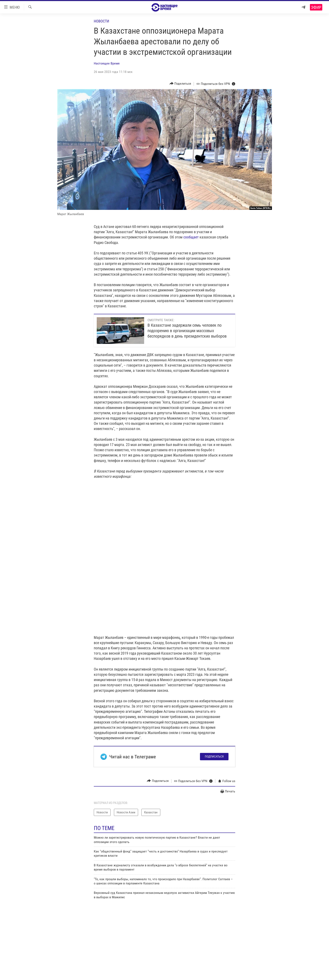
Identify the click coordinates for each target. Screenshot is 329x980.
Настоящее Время (107, 63)
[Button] (180, 84)
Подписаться (214, 756)
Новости (101, 21)
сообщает (191, 237)
